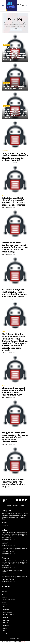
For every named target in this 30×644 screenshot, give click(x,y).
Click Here (24, 641)
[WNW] (9, 500)
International (7, 45)
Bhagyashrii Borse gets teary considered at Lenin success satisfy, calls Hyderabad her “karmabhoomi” (15, 437)
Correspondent (5, 163)
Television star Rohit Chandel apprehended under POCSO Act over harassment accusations (14, 201)
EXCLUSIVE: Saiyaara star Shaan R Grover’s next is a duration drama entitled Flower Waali (14, 293)
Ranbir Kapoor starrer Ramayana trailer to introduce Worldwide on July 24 (14, 483)
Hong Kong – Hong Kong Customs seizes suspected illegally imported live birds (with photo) (15, 157)
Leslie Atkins (5, 207)
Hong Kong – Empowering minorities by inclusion (13, 543)
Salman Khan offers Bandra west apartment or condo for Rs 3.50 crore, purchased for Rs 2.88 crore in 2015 (15, 247)
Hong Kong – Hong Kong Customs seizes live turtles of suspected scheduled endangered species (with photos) (15, 550)
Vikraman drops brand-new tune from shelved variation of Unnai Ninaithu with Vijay (14, 391)
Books (3, 195)
